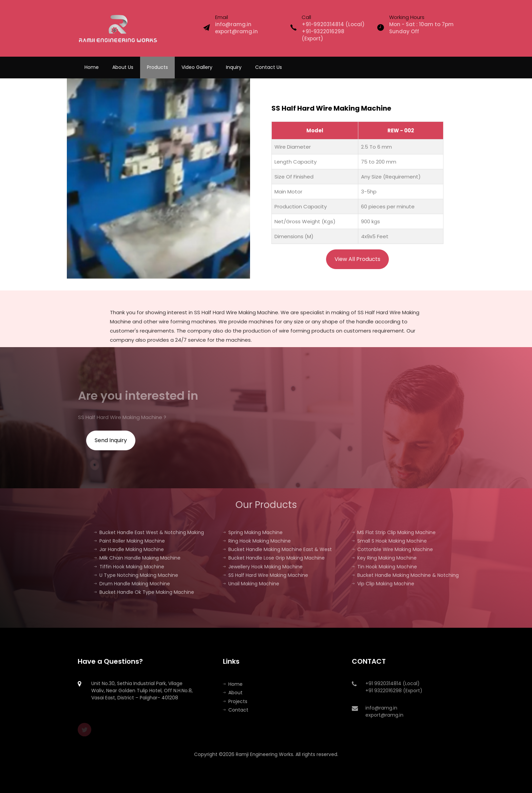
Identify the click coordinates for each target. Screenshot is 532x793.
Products (157, 67)
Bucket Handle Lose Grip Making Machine (274, 558)
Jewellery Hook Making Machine (263, 567)
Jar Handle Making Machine (129, 549)
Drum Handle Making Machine (132, 584)
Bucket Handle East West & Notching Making (149, 532)
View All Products (357, 259)
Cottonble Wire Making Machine (392, 549)
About (233, 693)
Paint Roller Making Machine (129, 541)
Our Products (266, 505)
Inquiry (234, 67)
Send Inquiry (111, 440)
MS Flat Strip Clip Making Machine (394, 532)
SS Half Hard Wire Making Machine (265, 575)
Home (92, 67)
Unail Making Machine (251, 584)
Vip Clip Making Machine (383, 584)
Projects (235, 701)
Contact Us (269, 67)
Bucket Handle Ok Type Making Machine (144, 592)
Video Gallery (197, 67)
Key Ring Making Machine (384, 558)
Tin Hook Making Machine (384, 567)
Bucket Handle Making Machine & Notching (405, 575)
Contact (236, 710)
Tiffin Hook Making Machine (129, 567)
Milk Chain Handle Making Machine (137, 558)
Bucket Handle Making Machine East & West (277, 549)
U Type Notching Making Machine (136, 575)
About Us (123, 67)
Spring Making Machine (253, 532)
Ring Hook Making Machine (257, 541)
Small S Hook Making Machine (389, 541)
